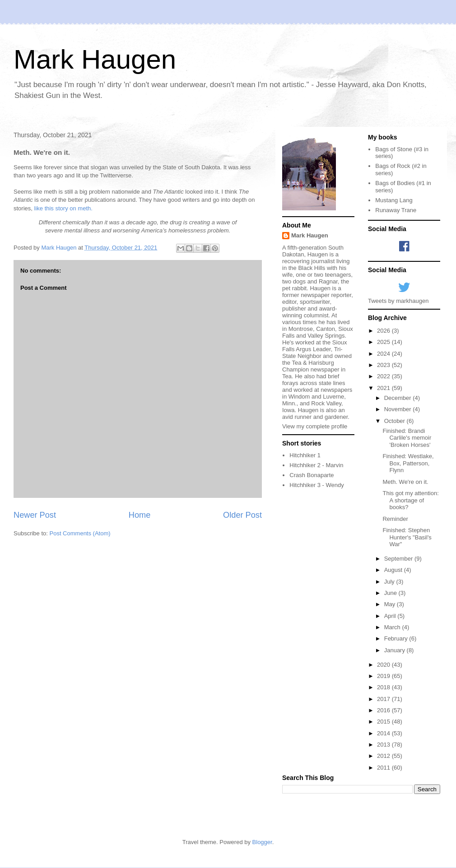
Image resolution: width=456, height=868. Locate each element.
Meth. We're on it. (405, 482)
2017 (384, 699)
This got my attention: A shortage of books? (410, 500)
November (399, 409)
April (391, 616)
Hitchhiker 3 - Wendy (316, 485)
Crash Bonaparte (312, 475)
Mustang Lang (394, 200)
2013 (384, 745)
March (393, 627)
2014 (384, 733)
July (390, 582)
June (391, 593)
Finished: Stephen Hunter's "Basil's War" (407, 537)
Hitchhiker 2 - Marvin (316, 465)
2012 (384, 756)
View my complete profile (315, 426)
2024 (384, 354)
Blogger (262, 842)
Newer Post (35, 515)
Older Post (242, 515)
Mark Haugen (95, 59)
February (397, 638)
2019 (384, 676)
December (399, 398)
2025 (384, 342)
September (399, 559)
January (396, 650)
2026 (384, 331)
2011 (384, 768)
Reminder (395, 519)
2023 (384, 365)
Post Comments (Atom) (80, 533)
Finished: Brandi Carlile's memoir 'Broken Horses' (407, 438)
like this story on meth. (63, 208)
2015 (384, 722)
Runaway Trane (396, 210)
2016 (384, 710)
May (391, 604)
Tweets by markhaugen (398, 301)
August (394, 570)
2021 (384, 388)
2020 (384, 665)
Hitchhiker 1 (305, 455)
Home (140, 515)
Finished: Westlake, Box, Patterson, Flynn (408, 463)
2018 (384, 687)
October (396, 421)
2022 (384, 376)
